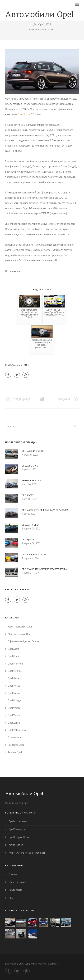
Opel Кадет (28, 495)
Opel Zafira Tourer (18, 730)
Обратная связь (17, 882)
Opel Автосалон (31, 466)
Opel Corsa (14, 656)
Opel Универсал (17, 829)
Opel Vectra (14, 708)
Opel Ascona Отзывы (33, 451)
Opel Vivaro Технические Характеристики (45, 569)
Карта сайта (15, 890)
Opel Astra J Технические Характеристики (45, 510)
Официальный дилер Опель (23, 641)
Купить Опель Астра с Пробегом (27, 853)
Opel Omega (14, 700)
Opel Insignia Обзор (19, 837)
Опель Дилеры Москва (34, 554)
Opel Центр (28, 540)
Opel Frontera (15, 664)
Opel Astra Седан (31, 525)
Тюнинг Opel (15, 752)
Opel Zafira (14, 723)
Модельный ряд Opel (19, 634)
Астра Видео (16, 845)
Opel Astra (49, 30)
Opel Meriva (14, 686)
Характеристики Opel (20, 627)
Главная (34, 30)
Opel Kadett (14, 678)
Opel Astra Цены (18, 821)
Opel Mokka (14, 693)
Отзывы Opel (15, 737)
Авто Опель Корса (32, 481)
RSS (11, 898)
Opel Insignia (15, 671)
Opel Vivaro (14, 715)
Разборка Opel (16, 745)
